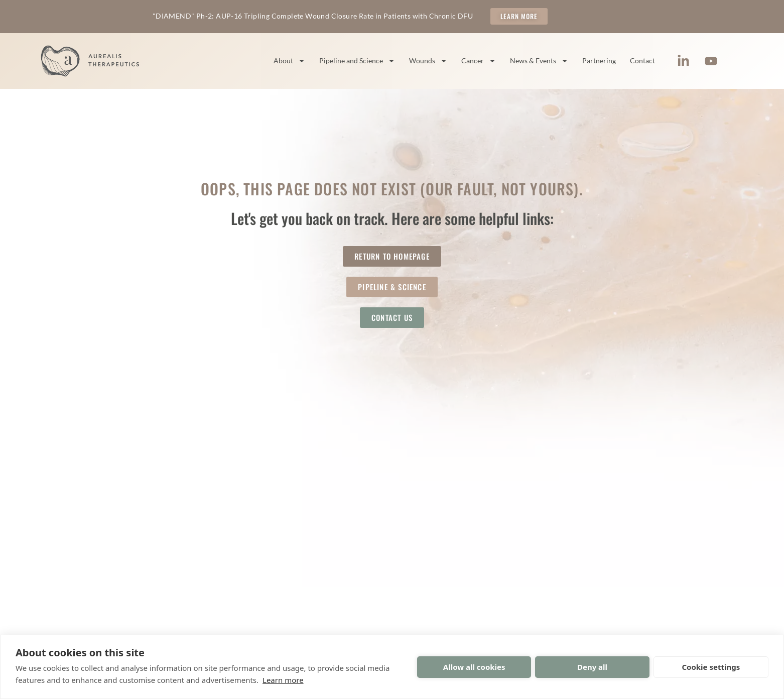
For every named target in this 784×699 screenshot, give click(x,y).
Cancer (479, 61)
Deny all (592, 667)
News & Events (539, 61)
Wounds (428, 61)
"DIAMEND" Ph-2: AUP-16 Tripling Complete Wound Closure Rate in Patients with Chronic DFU (313, 16)
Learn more (283, 680)
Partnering (599, 61)
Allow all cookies (474, 667)
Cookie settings (711, 667)
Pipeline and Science (357, 61)
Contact (642, 61)
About (289, 61)
